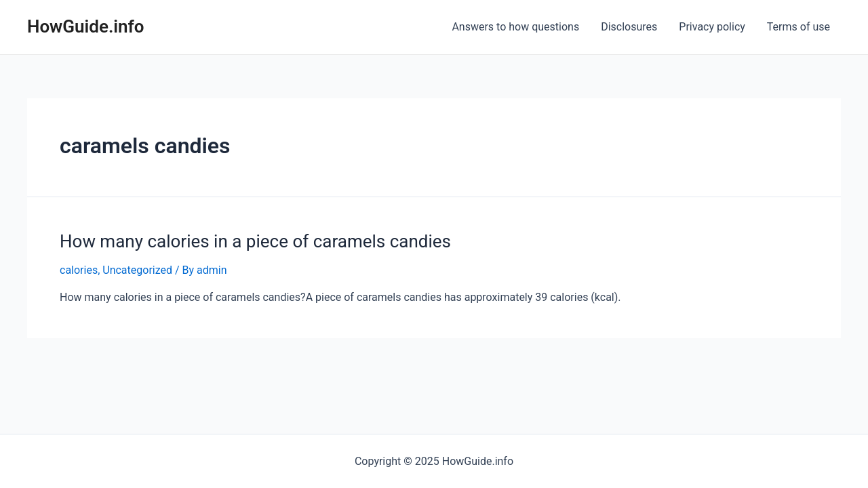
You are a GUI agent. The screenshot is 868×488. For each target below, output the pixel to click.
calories (79, 270)
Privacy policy (712, 27)
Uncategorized (137, 270)
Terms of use (798, 27)
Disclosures (629, 27)
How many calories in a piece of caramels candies (255, 241)
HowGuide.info (86, 26)
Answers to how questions (515, 27)
